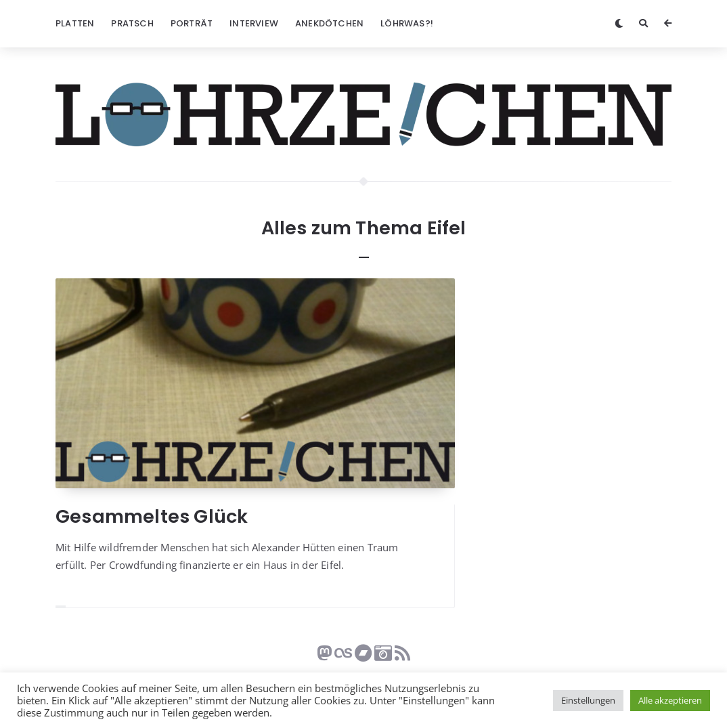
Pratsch (132, 23)
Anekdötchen (329, 23)
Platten (75, 23)
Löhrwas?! (407, 23)
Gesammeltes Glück (152, 516)
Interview (254, 23)
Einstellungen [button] (588, 700)
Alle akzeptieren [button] (670, 700)
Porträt (192, 23)
